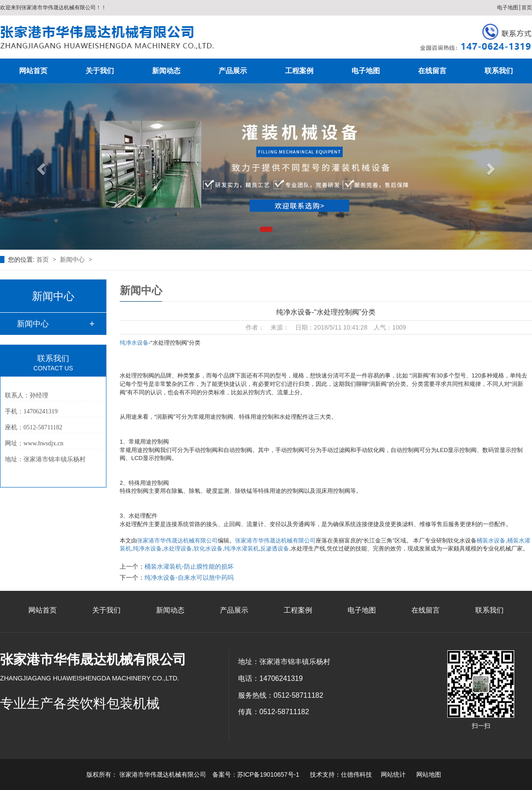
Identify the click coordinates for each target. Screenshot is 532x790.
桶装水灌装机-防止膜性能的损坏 (189, 566)
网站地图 (429, 774)
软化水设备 (208, 548)
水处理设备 (178, 548)
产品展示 (233, 71)
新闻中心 (73, 259)
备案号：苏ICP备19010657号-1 (256, 774)
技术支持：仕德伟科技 (341, 774)
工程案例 (299, 71)
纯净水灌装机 (242, 548)
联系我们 (499, 71)
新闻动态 (166, 71)
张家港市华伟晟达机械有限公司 (177, 540)
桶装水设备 (491, 540)
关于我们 (100, 71)
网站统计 (393, 774)
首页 (527, 8)
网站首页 (33, 71)
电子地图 (508, 8)
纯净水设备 (134, 343)
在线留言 (432, 71)
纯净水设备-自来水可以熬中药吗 (189, 578)
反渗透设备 (275, 548)
